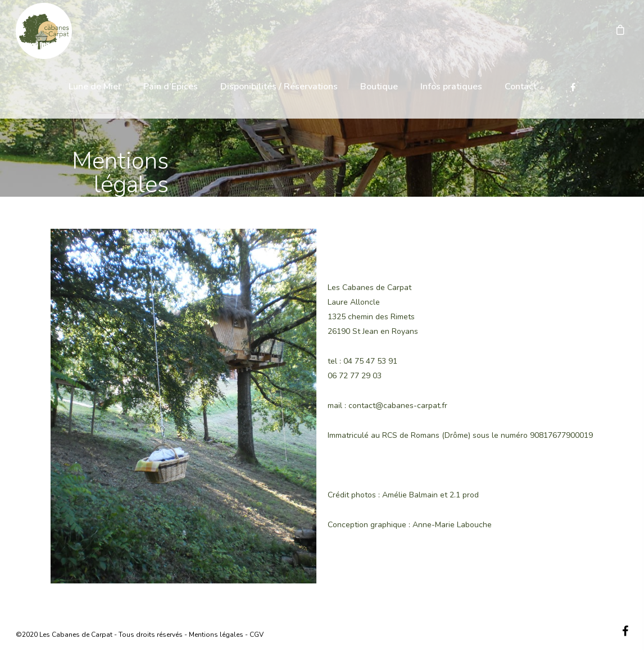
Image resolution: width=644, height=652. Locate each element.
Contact (521, 87)
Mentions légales (216, 635)
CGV (257, 635)
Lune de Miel (95, 87)
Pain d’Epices (171, 87)
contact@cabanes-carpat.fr (398, 406)
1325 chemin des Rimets (371, 317)
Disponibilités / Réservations (279, 87)
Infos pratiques (451, 87)
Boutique (379, 87)
